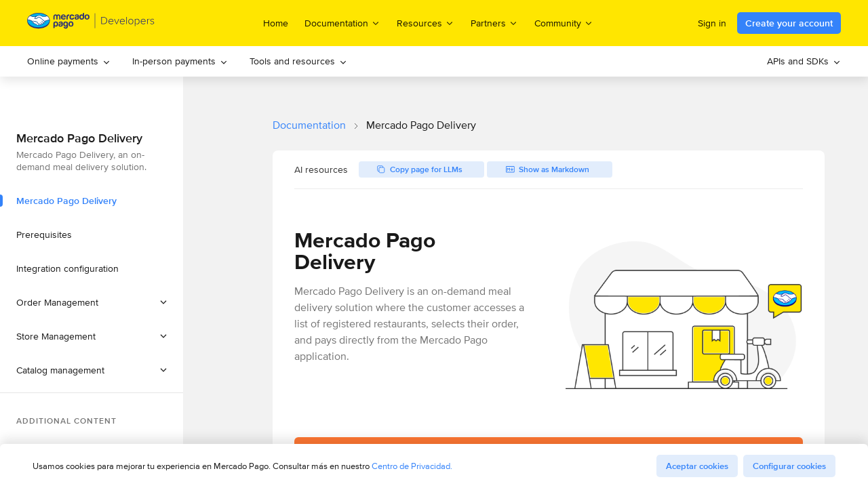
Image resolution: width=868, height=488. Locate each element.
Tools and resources (298, 61)
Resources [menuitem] (426, 23)
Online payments (69, 61)
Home (276, 23)
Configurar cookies (789, 466)
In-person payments (180, 61)
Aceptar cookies (697, 466)
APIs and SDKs (804, 61)
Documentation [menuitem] (342, 23)
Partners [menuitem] (494, 23)
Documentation (309, 125)
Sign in (712, 23)
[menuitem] (69, 61)
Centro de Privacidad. (412, 466)
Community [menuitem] (564, 23)
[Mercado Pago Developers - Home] (91, 23)
